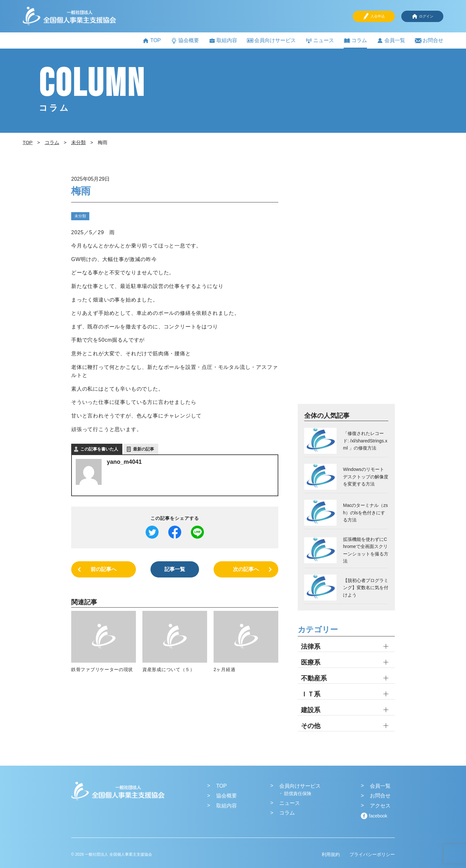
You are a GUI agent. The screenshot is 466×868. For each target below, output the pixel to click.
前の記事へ (104, 569)
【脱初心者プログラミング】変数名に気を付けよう (366, 588)
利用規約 (331, 854)
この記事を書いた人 (99, 449)
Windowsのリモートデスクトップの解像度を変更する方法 (366, 477)
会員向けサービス (271, 40)
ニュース (320, 41)
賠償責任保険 (298, 794)
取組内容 (223, 41)
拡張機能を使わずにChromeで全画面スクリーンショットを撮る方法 (366, 550)
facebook (378, 816)
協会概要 (185, 41)
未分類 (80, 216)
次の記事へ (246, 569)
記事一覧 (175, 569)
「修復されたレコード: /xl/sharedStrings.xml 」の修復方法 (365, 441)
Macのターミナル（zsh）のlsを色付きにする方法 (365, 513)
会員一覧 (391, 41)
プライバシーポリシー (372, 854)
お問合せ (429, 41)
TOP (152, 41)
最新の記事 (144, 449)
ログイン (422, 16)
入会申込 (374, 16)
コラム (355, 41)
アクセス (380, 806)
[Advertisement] (346, 289)
